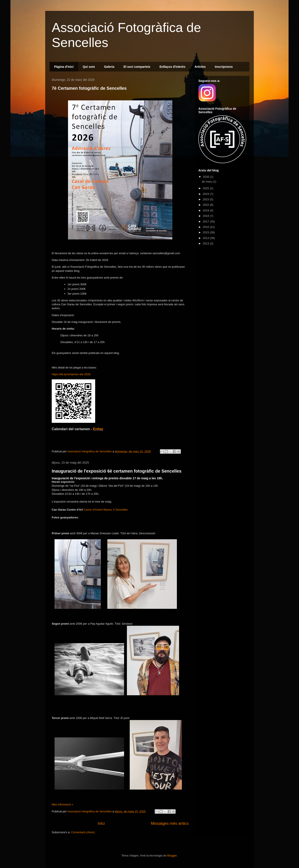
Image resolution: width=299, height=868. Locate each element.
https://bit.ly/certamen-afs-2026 (71, 374)
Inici (101, 823)
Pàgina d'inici (64, 67)
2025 (206, 188)
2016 (206, 227)
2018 (206, 216)
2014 (206, 238)
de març (207, 182)
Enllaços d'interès (172, 67)
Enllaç (98, 429)
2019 (206, 210)
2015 (206, 232)
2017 (206, 222)
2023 (206, 199)
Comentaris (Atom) (83, 832)
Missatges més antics (170, 823)
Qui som (89, 67)
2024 (206, 194)
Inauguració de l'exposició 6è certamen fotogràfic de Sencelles (117, 471)
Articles (200, 67)
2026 (206, 177)
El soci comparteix (137, 67)
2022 (206, 205)
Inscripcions (224, 67)
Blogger (172, 856)
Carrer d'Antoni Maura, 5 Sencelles (106, 510)
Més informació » (62, 804)
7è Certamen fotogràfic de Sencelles (89, 88)
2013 (206, 243)
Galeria (109, 67)
